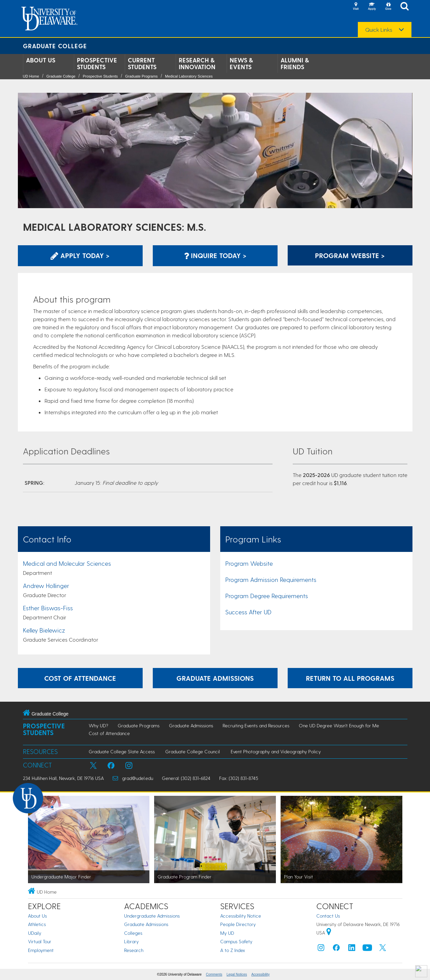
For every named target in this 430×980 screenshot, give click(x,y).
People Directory (238, 924)
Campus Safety (236, 941)
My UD (227, 933)
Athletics (37, 924)
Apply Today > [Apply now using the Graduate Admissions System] (80, 255)
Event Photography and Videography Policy (276, 751)
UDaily (35, 933)
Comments (214, 974)
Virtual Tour (40, 941)
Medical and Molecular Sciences (67, 563)
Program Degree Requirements (267, 596)
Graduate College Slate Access (122, 751)
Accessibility (260, 974)
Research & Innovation (197, 63)
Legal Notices (237, 974)
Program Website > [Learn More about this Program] (350, 255)
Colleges (133, 933)
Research (134, 950)
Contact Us (328, 916)
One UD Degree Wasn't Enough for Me (339, 725)
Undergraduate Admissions (152, 916)
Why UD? (98, 725)
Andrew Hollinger (46, 585)
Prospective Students (97, 63)
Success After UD (248, 612)
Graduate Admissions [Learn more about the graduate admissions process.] (215, 678)
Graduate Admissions (191, 725)
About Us (41, 60)
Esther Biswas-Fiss (48, 608)
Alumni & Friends (295, 63)
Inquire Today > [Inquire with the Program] (215, 255)
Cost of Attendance (109, 733)
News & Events (241, 63)
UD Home (31, 76)
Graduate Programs (141, 76)
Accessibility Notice (241, 916)
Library (131, 941)
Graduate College (55, 46)
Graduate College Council (193, 751)
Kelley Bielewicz (44, 630)
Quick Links (379, 30)
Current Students (142, 63)
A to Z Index (233, 950)
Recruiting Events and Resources (256, 725)
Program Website (249, 563)
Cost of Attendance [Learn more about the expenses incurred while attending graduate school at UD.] (80, 678)
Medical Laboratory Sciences (189, 76)
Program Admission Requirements (271, 579)
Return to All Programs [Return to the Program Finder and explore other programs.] (350, 678)
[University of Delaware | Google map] (329, 933)
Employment (41, 950)
